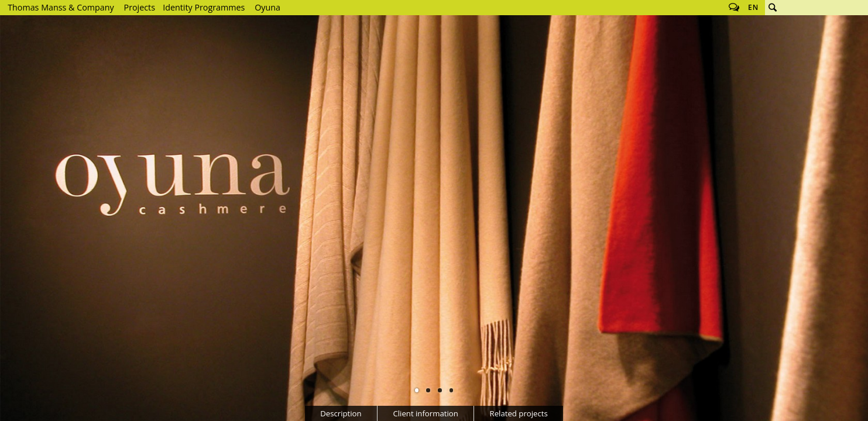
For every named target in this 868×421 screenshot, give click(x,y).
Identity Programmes (204, 7)
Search (773, 8)
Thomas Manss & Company (61, 7)
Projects (140, 7)
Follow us (734, 8)
